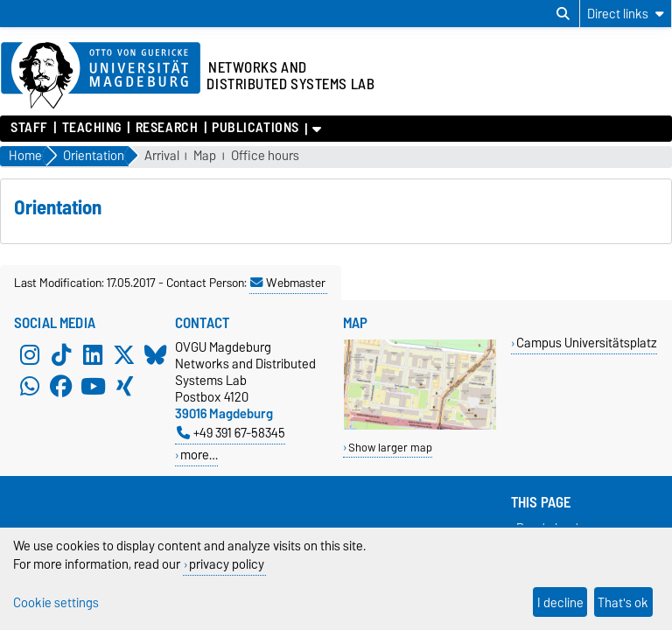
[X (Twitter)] (124, 354)
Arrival (162, 156)
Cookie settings (56, 602)
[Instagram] (30, 354)
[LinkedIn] (93, 354)
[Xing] (124, 386)
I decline (560, 602)
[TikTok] (61, 354)
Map (205, 156)
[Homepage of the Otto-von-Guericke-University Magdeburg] (101, 76)
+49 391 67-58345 (231, 433)
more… (199, 455)
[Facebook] (61, 386)
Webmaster (288, 283)
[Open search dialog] (563, 14)
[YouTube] (93, 386)
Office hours (265, 156)
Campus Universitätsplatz (587, 343)
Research (167, 128)
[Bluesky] (156, 354)
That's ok (623, 602)
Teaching (92, 128)
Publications (255, 128)
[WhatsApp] (30, 386)
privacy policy (227, 564)
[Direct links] (626, 14)
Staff (29, 128)
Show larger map (390, 448)
